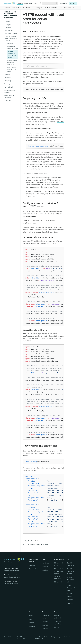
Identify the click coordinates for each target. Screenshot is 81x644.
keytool (28, 58)
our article (61, 122)
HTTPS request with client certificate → (36, 544)
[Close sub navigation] (11, 25)
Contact (73, 3)
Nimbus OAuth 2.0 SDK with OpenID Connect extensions (59, 574)
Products (20, 3)
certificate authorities (31, 48)
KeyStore (59, 58)
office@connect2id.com (11, 583)
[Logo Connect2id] (9, 3)
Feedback (64, 3)
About (31, 616)
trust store (55, 37)
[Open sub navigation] (12, 31)
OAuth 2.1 (70, 600)
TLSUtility (29, 221)
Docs (26, 3)
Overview (7, 22)
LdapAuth (45, 566)
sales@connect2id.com (11, 571)
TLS (31, 41)
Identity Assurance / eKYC (71, 580)
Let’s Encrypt (53, 48)
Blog (36, 3)
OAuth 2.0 (70, 603)
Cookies (57, 627)
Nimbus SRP (58, 582)
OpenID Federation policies (70, 571)
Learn (31, 3)
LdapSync (45, 570)
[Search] (57, 3)
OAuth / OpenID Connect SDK (40, 191)
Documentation (34, 569)
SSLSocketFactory (29, 216)
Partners (32, 626)
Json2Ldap (45, 563)
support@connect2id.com (12, 577)
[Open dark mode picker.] (40, 3)
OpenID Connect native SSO (72, 588)
